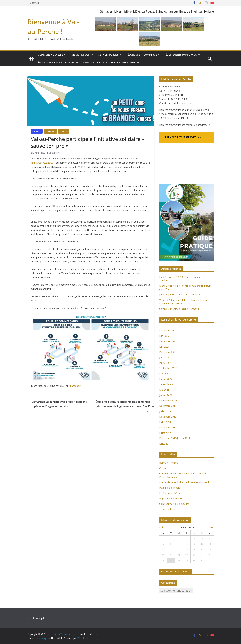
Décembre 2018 (168, 417)
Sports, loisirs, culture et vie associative (109, 62)
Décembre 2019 (168, 406)
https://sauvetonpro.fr (43, 163)
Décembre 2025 (168, 330)
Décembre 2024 (168, 341)
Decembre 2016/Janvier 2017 (175, 438)
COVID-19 (64, 131)
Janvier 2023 (166, 363)
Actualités (37, 131)
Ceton (162, 468)
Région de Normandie (171, 498)
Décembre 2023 (168, 352)
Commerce (50, 131)
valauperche (55, 153)
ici (209, 125)
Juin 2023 (164, 357)
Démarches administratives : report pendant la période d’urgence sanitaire (57, 404)
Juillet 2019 (165, 411)
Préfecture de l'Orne (170, 493)
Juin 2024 (164, 347)
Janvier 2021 (166, 395)
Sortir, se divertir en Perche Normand (179, 309)
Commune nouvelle (50, 55)
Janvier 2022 (166, 379)
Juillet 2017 (165, 433)
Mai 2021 (164, 390)
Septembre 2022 (168, 368)
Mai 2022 (164, 374)
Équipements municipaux (181, 55)
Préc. (162, 527)
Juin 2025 (164, 336)
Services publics (108, 55)
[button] (65, 55)
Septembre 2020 (168, 401)
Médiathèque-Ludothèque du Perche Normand (184, 482)
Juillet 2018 (165, 422)
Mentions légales (37, 618)
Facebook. (75, 386)
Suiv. (212, 527)
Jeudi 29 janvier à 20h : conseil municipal (180, 295)
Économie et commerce (142, 55)
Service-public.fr (168, 509)
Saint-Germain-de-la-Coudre (174, 504)
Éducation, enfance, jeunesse (56, 62)
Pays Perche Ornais (170, 488)
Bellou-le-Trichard (169, 463)
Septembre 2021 (168, 384)
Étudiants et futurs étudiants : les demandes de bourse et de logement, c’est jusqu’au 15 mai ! (125, 406)
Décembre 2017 (168, 427)
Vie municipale (81, 55)
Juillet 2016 (165, 444)
